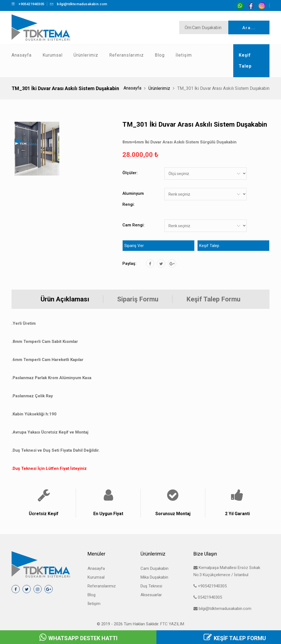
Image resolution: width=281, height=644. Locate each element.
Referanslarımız (127, 55)
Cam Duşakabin (154, 568)
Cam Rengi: (134, 225)
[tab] (37, 149)
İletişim (184, 55)
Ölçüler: (130, 173)
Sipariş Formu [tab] (138, 299)
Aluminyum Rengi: (133, 199)
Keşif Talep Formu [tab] (213, 299)
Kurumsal (53, 55)
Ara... (249, 28)
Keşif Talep (209, 246)
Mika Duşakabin (154, 577)
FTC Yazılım (172, 624)
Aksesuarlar (151, 595)
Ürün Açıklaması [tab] (65, 299)
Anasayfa (22, 55)
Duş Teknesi (151, 586)
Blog (160, 55)
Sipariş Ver (134, 246)
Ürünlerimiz (86, 55)
